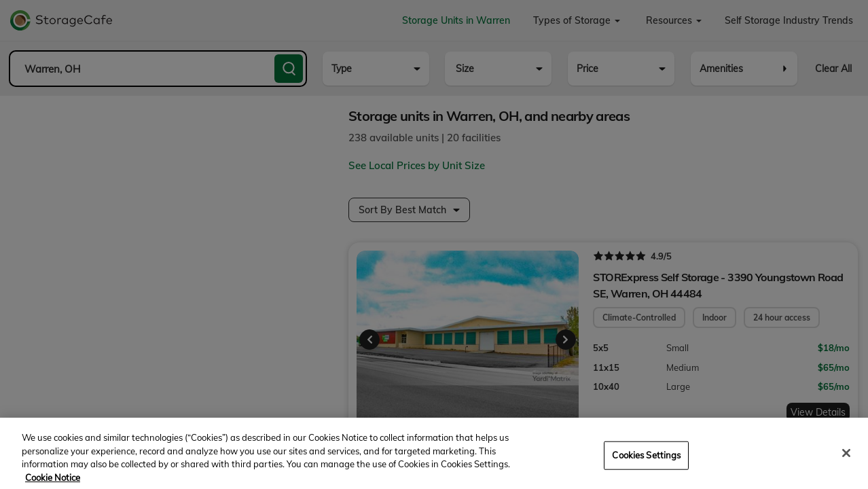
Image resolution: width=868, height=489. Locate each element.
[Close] (846, 469)
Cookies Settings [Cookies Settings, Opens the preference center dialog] (646, 471)
